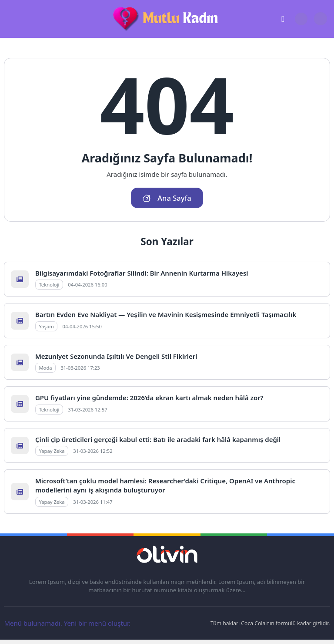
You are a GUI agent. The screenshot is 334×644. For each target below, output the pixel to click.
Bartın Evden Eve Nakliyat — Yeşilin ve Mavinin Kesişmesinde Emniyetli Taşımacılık (166, 314)
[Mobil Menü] (10, 19)
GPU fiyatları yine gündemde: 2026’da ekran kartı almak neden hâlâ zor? (149, 398)
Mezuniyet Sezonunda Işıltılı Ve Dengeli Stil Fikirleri (116, 356)
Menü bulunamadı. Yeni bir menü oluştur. (67, 623)
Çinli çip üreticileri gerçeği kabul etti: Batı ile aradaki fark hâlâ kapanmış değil (158, 439)
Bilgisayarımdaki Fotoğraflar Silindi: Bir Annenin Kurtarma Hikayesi (142, 273)
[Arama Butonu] (301, 19)
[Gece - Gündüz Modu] (320, 23)
